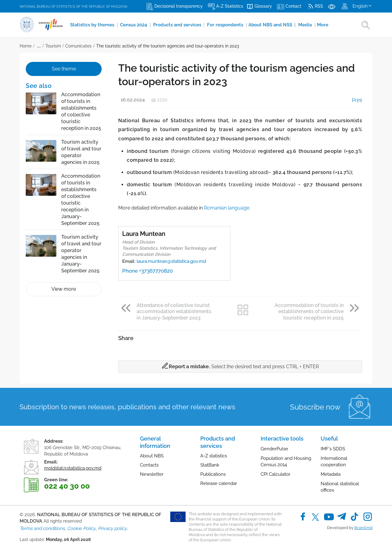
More (307, 25)
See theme (64, 69)
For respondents (216, 25)
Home (26, 46)
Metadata (331, 474)
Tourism (53, 46)
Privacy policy (112, 528)
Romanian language (227, 208)
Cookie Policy (81, 528)
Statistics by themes (91, 25)
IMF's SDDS (333, 449)
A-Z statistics (214, 456)
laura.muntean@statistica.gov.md (171, 261)
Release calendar (219, 483)
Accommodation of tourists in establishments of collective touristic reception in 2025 (81, 111)
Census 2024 (130, 25)
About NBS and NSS (259, 25)
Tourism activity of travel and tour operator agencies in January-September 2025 (81, 254)
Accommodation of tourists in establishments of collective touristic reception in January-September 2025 (81, 200)
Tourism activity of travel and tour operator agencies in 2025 (81, 152)
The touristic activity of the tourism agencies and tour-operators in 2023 (168, 46)
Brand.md (363, 528)
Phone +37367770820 (147, 271)
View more (64, 289)
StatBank (210, 465)
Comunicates (78, 46)
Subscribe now (315, 407)
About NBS (152, 456)
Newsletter (152, 474)
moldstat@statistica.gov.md (73, 468)
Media (291, 25)
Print (353, 100)
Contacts (149, 465)
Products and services (172, 25)
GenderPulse (274, 449)
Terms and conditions (42, 528)
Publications (213, 474)
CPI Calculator (275, 474)
